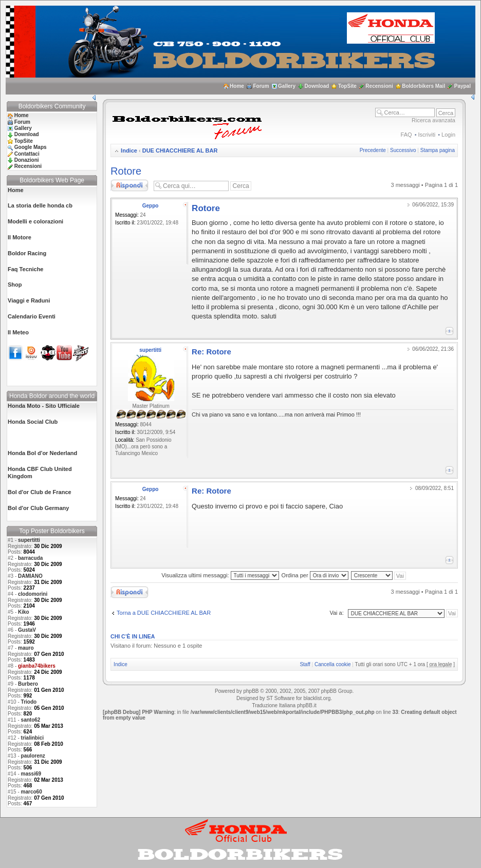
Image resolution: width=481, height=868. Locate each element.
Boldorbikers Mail (423, 86)
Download (317, 86)
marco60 (32, 792)
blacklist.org (317, 698)
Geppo (151, 206)
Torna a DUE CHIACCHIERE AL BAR (164, 613)
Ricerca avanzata (433, 120)
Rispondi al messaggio (129, 185)
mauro (26, 648)
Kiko (24, 612)
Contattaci (27, 154)
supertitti (29, 540)
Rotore (126, 171)
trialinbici (32, 738)
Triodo (29, 702)
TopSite (347, 86)
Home (237, 86)
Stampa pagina (438, 150)
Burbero (28, 684)
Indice (129, 150)
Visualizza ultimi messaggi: (220, 575)
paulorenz (33, 756)
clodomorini (33, 594)
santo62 (31, 720)
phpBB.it (307, 705)
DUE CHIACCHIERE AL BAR (180, 150)
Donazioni (27, 160)
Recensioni (379, 86)
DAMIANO (30, 576)
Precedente (373, 150)
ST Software (280, 698)
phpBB (251, 691)
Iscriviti (427, 135)
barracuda (30, 558)
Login (448, 135)
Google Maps (31, 147)
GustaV (27, 630)
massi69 (31, 774)
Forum (261, 86)
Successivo (403, 150)
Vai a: (336, 613)
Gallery (287, 86)
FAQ (406, 135)
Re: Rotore (211, 352)
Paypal (462, 86)
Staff (305, 664)
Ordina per (315, 575)
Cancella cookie (333, 664)
